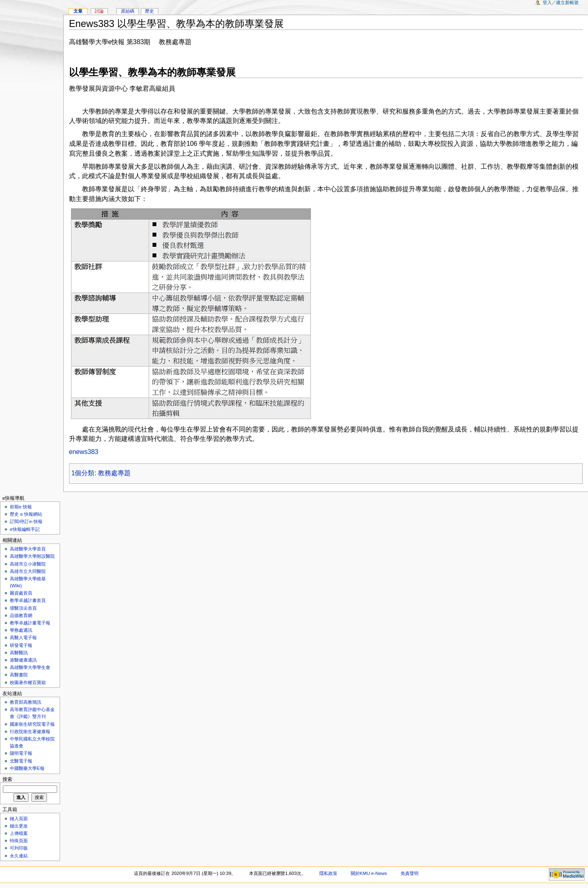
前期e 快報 (21, 507)
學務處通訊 (21, 630)
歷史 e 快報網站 (28, 514)
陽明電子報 (21, 753)
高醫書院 (19, 675)
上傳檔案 (19, 833)
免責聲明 (410, 873)
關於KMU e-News (369, 873)
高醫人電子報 (23, 637)
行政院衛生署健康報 (30, 731)
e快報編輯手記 (24, 529)
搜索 (7, 779)
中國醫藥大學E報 (27, 768)
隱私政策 (328, 873)
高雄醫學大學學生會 (30, 667)
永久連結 (19, 856)
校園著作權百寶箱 (28, 682)
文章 (78, 11)
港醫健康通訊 (23, 660)
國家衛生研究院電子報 (32, 724)
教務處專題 (114, 473)
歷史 (149, 11)
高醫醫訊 (19, 653)
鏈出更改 (19, 826)
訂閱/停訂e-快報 (26, 521)
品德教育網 (21, 615)
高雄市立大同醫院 (28, 571)
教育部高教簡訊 (26, 702)
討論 (99, 11)
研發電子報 (21, 645)
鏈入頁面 (19, 819)
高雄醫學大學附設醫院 (32, 556)
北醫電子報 (21, 761)
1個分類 (83, 473)
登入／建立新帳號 (561, 2)
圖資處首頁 (21, 593)
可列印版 (19, 848)
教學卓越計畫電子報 (30, 623)
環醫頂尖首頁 (23, 608)
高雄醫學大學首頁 (28, 549)
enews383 (84, 452)
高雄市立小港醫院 (28, 564)
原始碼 (128, 11)
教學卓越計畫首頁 (28, 600)
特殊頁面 (19, 841)
